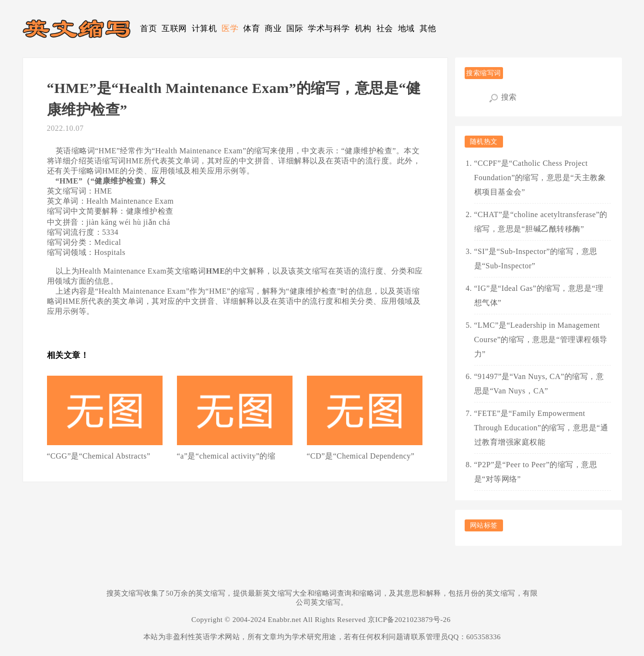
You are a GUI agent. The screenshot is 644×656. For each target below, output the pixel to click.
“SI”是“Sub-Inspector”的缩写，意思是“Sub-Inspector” (536, 259)
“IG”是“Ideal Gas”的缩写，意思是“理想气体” (539, 295)
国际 (295, 29)
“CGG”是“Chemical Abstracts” (99, 456)
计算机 (205, 29)
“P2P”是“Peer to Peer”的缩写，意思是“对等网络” (536, 472)
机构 (363, 29)
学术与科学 (329, 29)
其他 (428, 29)
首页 (148, 29)
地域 (406, 29)
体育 (252, 29)
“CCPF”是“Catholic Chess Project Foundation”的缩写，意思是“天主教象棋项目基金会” (540, 178)
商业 (273, 29)
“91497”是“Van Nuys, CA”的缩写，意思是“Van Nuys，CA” (539, 384)
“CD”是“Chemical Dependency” (361, 456)
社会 (385, 29)
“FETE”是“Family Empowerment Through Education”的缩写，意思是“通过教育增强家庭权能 (541, 428)
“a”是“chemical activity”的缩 (226, 456)
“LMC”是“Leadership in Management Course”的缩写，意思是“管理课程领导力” (541, 340)
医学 (230, 29)
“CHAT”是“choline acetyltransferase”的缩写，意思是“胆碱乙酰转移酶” (541, 222)
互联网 (174, 29)
